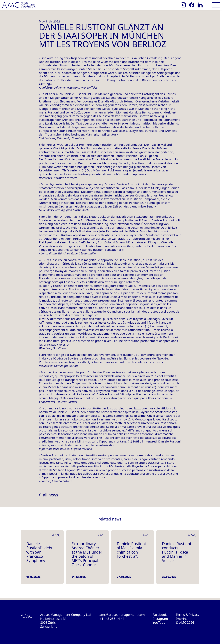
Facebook (160, 615)
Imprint (181, 619)
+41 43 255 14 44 (112, 619)
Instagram (160, 619)
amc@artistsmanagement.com (122, 615)
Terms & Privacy (188, 615)
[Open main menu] (216, 5)
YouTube (159, 622)
